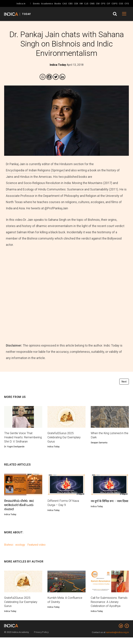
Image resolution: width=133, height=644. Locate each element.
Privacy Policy (41, 639)
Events (36, 4)
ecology (20, 550)
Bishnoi (9, 550)
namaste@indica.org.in (117, 639)
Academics (47, 4)
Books (58, 4)
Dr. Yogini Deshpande (14, 452)
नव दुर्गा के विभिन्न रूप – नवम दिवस (107, 508)
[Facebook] (49, 77)
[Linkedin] (62, 77)
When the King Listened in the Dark (108, 436)
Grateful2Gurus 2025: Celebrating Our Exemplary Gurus (65, 438)
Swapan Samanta (99, 443)
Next (124, 382)
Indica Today (54, 447)
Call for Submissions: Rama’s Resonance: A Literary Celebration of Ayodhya (110, 608)
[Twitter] (56, 77)
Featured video (36, 550)
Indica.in (21, 4)
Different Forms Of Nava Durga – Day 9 (64, 508)
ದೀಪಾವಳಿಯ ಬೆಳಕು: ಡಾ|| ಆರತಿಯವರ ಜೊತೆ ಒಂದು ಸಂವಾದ (20, 511)
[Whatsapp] (43, 77)
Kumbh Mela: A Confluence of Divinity (65, 606)
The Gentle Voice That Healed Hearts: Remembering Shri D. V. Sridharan (20, 440)
